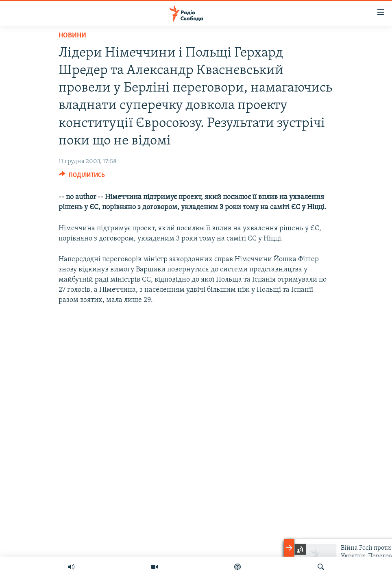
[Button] (82, 177)
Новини (72, 36)
